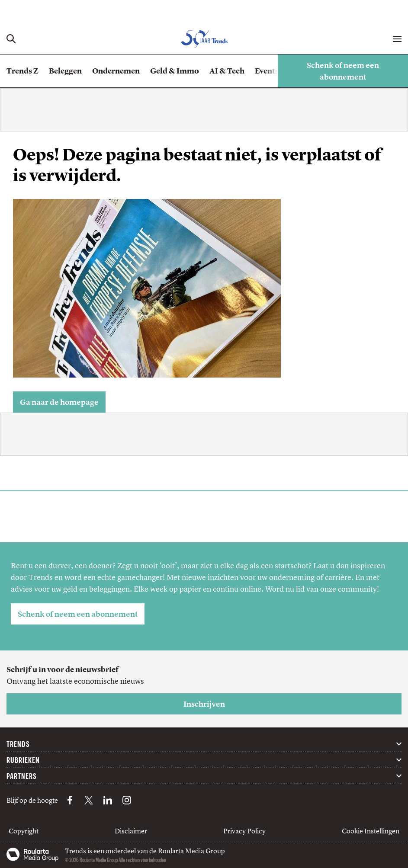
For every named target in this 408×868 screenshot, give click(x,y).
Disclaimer (131, 831)
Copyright (24, 831)
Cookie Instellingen (371, 831)
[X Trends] (89, 800)
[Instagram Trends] (127, 800)
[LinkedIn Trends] (108, 800)
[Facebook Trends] (70, 800)
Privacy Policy (244, 831)
